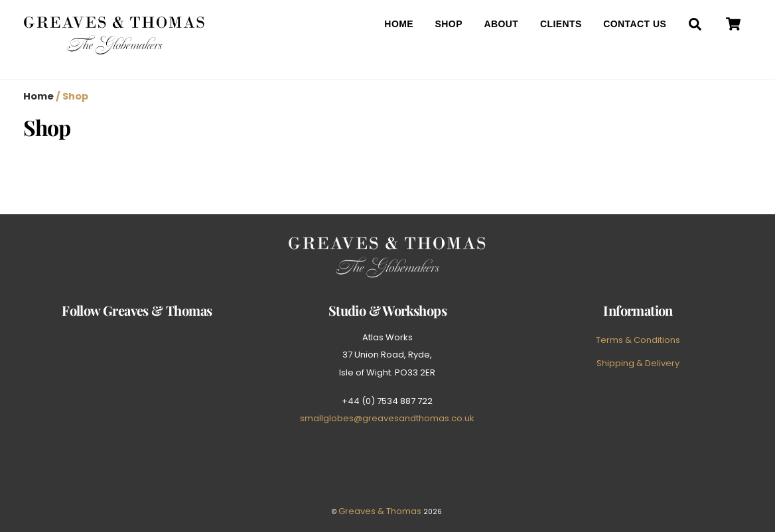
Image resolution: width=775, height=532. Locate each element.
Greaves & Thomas (380, 511)
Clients (561, 24)
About (501, 24)
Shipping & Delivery (638, 363)
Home (399, 24)
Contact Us (635, 24)
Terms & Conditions (638, 340)
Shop (449, 24)
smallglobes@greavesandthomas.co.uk (387, 418)
